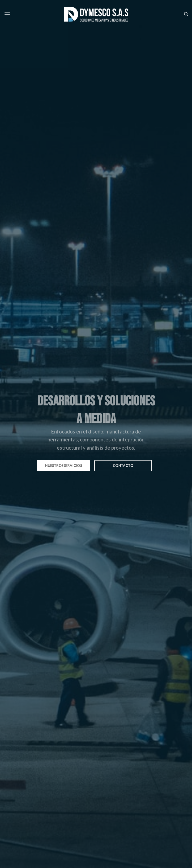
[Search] (186, 14)
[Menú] (7, 14)
